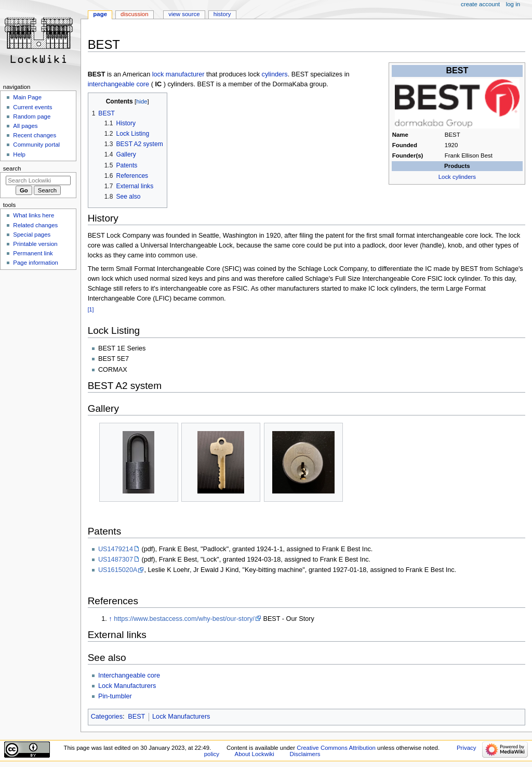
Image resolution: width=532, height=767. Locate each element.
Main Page (27, 97)
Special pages (32, 235)
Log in (513, 4)
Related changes (35, 225)
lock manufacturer (178, 74)
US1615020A (118, 570)
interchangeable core (119, 84)
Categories (107, 717)
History (222, 14)
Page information (36, 263)
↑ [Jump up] (110, 619)
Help (19, 154)
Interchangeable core (129, 675)
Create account (480, 4)
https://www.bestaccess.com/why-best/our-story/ (184, 619)
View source (184, 14)
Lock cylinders (457, 177)
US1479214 (116, 549)
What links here (34, 215)
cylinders (275, 74)
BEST (136, 717)
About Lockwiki (255, 754)
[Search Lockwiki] (38, 180)
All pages (25, 126)
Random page (32, 116)
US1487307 (116, 560)
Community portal (36, 145)
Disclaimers (305, 754)
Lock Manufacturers (127, 686)
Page (100, 14)
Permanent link (33, 253)
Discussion (134, 14)
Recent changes (35, 135)
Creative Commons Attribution (336, 748)
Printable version (35, 244)
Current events (32, 107)
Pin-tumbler (115, 696)
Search (12, 168)
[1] (91, 309)
